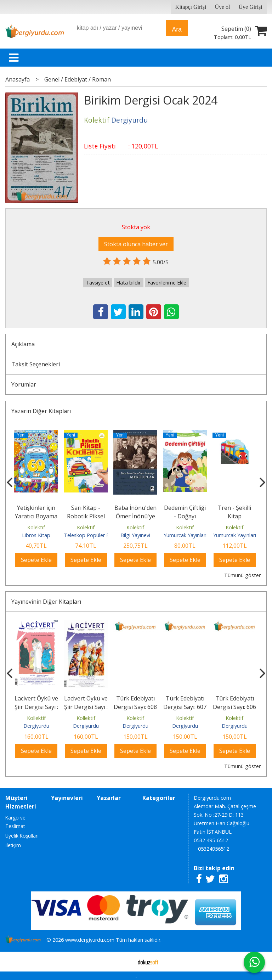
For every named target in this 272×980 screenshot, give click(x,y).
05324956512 (214, 849)
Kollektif (36, 718)
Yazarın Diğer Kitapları (41, 411)
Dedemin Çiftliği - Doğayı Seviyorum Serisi (185, 516)
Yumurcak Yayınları (185, 535)
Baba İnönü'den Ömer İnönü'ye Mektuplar (135, 516)
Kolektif (36, 527)
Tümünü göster (242, 575)
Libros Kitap (36, 535)
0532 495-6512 (211, 840)
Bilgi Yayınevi (135, 535)
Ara (177, 29)
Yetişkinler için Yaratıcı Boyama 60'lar (36, 516)
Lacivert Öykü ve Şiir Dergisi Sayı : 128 (36, 707)
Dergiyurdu (36, 726)
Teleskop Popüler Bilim (91, 535)
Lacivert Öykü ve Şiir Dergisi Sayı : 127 (86, 707)
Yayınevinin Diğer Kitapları (46, 602)
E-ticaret (125, 962)
